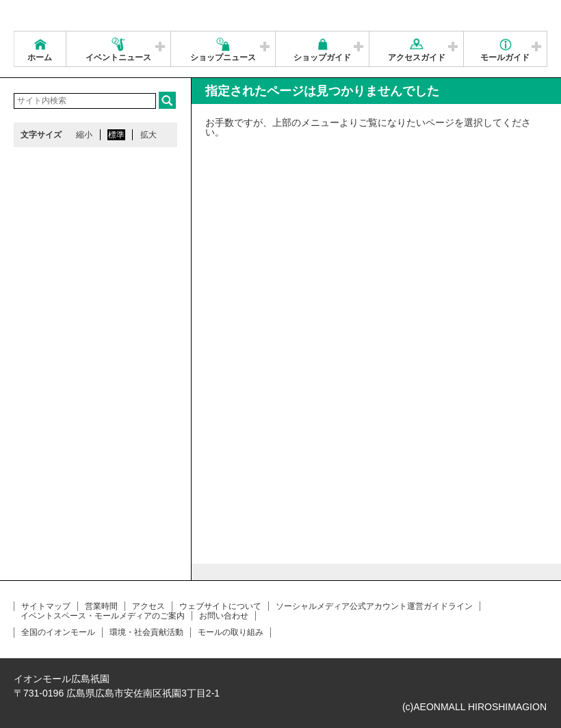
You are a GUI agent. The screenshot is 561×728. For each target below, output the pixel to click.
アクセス (148, 606)
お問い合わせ (224, 616)
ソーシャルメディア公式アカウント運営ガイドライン (374, 606)
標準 (116, 135)
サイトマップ (46, 606)
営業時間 (101, 606)
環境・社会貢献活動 (146, 632)
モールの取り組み (231, 632)
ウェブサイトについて (220, 606)
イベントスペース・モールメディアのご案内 (103, 616)
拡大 (148, 135)
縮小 (84, 135)
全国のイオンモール (58, 632)
